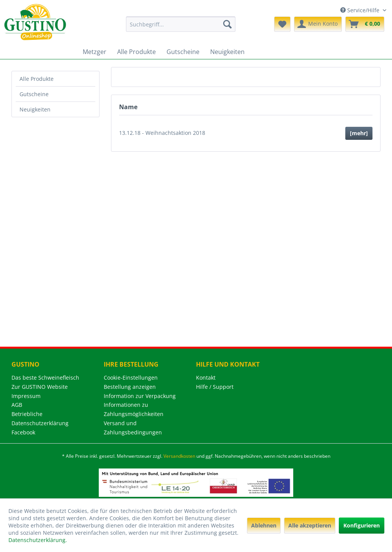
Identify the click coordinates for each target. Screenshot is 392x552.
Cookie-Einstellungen (131, 378)
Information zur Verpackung (140, 396)
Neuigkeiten (35, 109)
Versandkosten (179, 456)
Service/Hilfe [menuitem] (361, 10)
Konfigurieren (362, 525)
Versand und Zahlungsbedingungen (133, 428)
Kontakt (206, 378)
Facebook (23, 432)
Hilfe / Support (215, 387)
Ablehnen (264, 525)
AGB (17, 405)
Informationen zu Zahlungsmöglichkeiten (134, 409)
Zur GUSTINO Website (40, 387)
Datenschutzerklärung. (38, 540)
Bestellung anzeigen (130, 387)
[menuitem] (181, 24)
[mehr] (359, 133)
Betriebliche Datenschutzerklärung (40, 419)
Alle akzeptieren (310, 525)
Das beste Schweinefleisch (45, 378)
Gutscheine (34, 94)
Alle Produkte (37, 79)
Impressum (26, 396)
